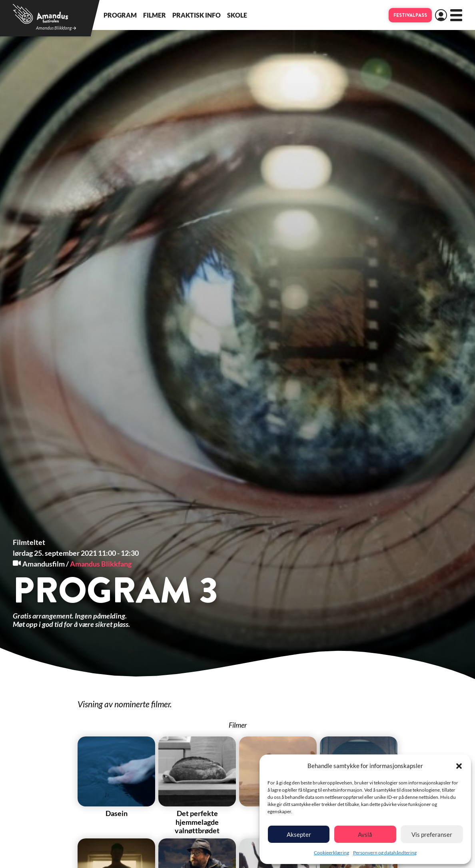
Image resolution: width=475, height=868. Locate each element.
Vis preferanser (432, 834)
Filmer (155, 15)
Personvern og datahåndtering (385, 853)
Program (120, 15)
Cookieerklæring (331, 853)
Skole (237, 15)
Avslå (365, 834)
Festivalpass (410, 15)
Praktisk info (197, 15)
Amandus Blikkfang (56, 28)
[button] (459, 766)
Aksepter (299, 834)
